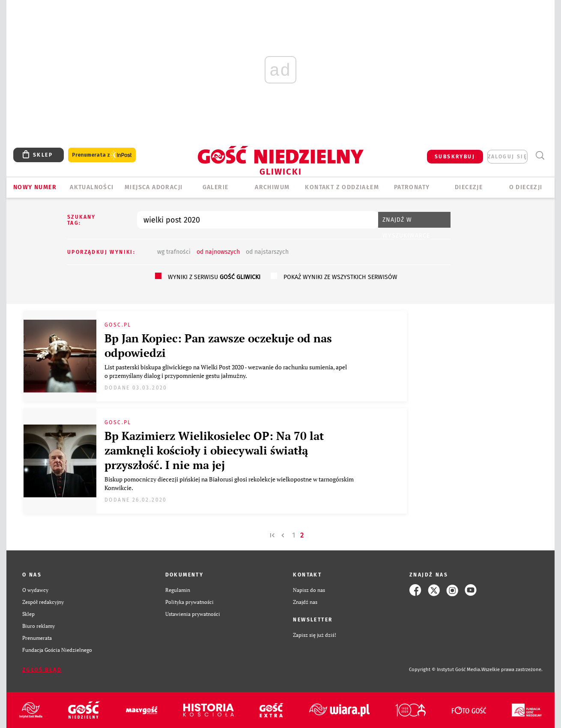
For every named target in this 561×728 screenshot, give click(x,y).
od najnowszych (218, 252)
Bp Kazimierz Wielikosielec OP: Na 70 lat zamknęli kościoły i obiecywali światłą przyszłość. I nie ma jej (214, 450)
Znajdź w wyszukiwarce (406, 222)
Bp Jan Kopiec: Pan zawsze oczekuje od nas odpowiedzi (218, 345)
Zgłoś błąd (42, 670)
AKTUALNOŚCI (92, 187)
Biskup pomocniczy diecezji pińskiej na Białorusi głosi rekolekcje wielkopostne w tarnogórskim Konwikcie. (229, 483)
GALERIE (216, 187)
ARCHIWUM (272, 187)
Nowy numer (35, 187)
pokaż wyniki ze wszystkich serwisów (340, 277)
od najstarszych (267, 252)
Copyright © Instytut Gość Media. (445, 670)
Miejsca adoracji (154, 187)
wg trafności (174, 252)
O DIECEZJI (526, 187)
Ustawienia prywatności (193, 614)
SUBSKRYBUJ (455, 157)
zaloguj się (507, 157)
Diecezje (469, 187)
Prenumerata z (102, 155)
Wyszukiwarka (540, 156)
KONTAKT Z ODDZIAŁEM (342, 187)
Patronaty (412, 187)
